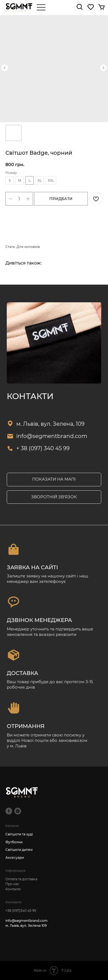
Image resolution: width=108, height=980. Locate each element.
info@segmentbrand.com (52, 436)
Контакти (13, 889)
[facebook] (9, 811)
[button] (54, 497)
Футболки (14, 842)
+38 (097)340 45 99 (21, 911)
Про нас (12, 884)
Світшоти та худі (19, 834)
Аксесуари (15, 858)
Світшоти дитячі (19, 850)
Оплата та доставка (21, 879)
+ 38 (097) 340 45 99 (43, 448)
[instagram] (18, 811)
